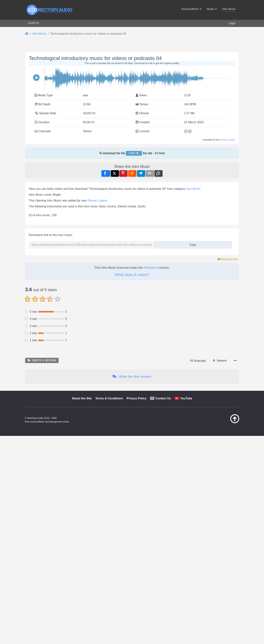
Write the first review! (132, 585)
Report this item (228, 416)
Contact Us (163, 607)
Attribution (150, 424)
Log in (134, 204)
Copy (191, 400)
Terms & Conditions (109, 607)
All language (198, 569)
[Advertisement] (132, 77)
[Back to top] (225, 630)
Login (232, 23)
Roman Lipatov (228, 191)
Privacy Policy (137, 607)
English (32, 23)
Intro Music (193, 346)
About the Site (82, 607)
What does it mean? (132, 431)
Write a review (42, 568)
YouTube (186, 607)
